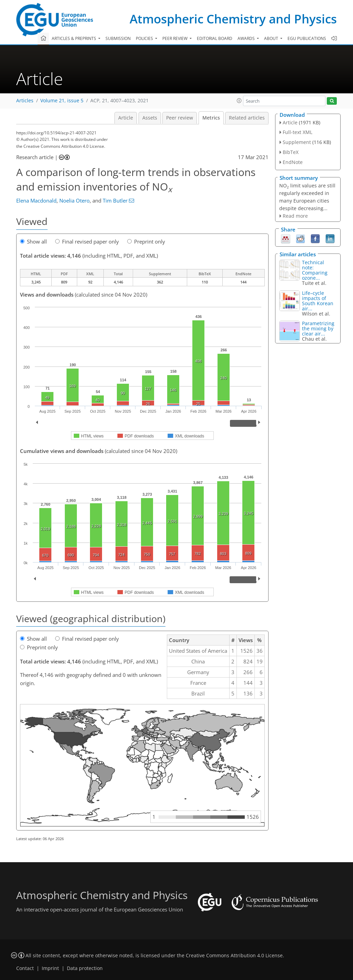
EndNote (293, 162)
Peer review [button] (175, 38)
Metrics (211, 118)
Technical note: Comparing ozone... (315, 270)
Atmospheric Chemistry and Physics (233, 19)
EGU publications (307, 38)
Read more (295, 216)
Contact (25, 968)
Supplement (297, 142)
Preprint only (146, 241)
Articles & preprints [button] (74, 38)
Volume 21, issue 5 (62, 101)
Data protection (85, 968)
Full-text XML (297, 132)
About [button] (272, 38)
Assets (150, 118)
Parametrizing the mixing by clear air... (318, 328)
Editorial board (215, 38)
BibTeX (291, 152)
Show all (33, 241)
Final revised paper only (87, 241)
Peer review (180, 118)
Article (126, 118)
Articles (25, 101)
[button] (239, 101)
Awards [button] (247, 38)
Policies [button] (145, 38)
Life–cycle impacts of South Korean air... (318, 301)
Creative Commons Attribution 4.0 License (234, 956)
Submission (118, 38)
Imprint (50, 968)
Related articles (247, 118)
